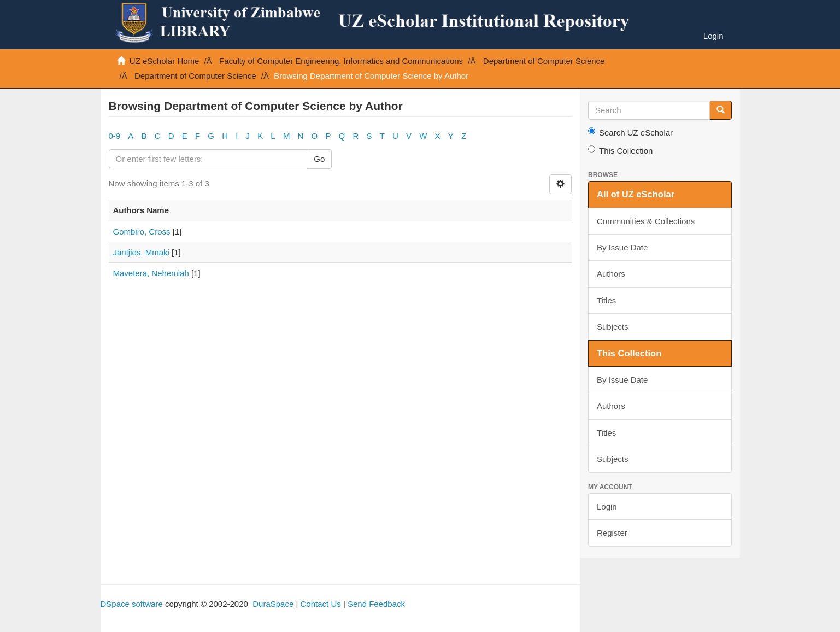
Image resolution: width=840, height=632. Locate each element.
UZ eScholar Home (165, 61)
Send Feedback (376, 604)
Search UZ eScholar (630, 132)
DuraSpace (273, 604)
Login (607, 507)
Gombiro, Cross (142, 232)
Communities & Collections (646, 221)
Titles (606, 300)
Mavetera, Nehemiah (151, 273)
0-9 (115, 136)
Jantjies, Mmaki (141, 252)
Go (319, 159)
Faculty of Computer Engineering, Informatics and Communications (341, 61)
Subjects (613, 327)
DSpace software (132, 604)
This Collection (620, 150)
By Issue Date (622, 247)
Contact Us (321, 604)
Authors (611, 274)
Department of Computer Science (544, 61)
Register (612, 533)
